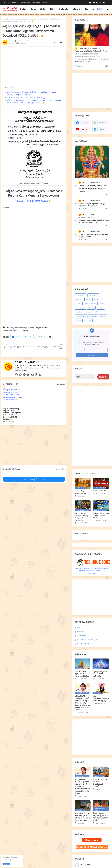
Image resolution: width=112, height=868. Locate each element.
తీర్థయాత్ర (79, 320)
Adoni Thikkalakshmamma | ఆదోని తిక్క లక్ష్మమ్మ (101, 698)
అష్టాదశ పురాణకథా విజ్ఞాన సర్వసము (22, 327)
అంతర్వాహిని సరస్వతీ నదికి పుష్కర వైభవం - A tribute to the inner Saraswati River (82, 817)
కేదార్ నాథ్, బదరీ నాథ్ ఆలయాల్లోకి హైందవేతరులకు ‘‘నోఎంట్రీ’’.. (100, 783)
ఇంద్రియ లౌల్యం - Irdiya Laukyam (81, 492)
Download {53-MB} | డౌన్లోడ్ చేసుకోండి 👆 (34, 201)
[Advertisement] (36, 446)
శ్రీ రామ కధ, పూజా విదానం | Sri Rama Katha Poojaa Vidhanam (93, 236)
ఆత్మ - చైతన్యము (81, 308)
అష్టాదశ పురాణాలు (42, 327)
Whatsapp (42, 337)
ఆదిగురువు (91, 308)
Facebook (18, 337)
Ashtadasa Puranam (11, 330)
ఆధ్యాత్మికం (101, 308)
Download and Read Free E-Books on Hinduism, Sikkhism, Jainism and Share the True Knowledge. (92, 571)
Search (103, 377)
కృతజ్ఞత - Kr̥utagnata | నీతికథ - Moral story (101, 516)
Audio (79, 628)
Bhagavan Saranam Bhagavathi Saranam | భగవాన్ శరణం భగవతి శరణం (94, 221)
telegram (102, 129)
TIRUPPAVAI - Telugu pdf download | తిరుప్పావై (26, 97)
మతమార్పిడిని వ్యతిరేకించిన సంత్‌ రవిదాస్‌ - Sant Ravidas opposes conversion (91, 52)
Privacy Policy (25, 3)
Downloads (80, 632)
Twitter (30, 337)
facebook (85, 123)
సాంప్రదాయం (64, 9)
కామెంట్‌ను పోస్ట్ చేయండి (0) (34, 479)
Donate (45, 3)
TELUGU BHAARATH (26, 362)
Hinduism (79, 299)
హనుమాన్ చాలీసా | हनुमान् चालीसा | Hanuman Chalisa (82, 674)
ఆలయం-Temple (81, 316)
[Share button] (50, 337)
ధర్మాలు (33, 9)
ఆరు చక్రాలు (89, 312)
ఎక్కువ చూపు (61, 384)
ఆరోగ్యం (98, 312)
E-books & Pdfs (81, 636)
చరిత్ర (86, 9)
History (78, 304)
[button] (108, 9)
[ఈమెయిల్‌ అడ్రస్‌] (92, 350)
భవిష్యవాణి (76, 9)
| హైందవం (23, 9)
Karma (102, 304)
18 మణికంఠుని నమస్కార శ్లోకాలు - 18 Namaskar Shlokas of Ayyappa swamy (92, 189)
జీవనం (52, 9)
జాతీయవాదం (93, 316)
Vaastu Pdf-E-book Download (85, 644)
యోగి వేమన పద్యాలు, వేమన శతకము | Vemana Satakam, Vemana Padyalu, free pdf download (31, 93)
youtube (85, 129)
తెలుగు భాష (88, 320)
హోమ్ (4, 19)
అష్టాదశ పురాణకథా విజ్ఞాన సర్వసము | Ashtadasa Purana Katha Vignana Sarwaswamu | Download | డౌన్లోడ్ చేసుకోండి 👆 (34, 101)
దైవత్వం (43, 9)
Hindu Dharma (81, 295)
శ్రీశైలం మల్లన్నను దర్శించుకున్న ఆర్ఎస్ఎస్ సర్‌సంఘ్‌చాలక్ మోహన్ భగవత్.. (101, 817)
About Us (6, 3)
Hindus (88, 299)
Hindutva (97, 299)
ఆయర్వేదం (79, 312)
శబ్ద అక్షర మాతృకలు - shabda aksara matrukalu (100, 674)
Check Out (6, 860)
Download (11, 19)
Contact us (15, 3)
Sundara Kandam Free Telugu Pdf (87, 640)
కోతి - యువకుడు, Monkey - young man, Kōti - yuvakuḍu (81, 517)
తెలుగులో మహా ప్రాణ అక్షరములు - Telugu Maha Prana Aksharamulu (92, 205)
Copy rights (36, 3)
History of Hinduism (90, 304)
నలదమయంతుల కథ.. (100, 491)
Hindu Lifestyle (94, 295)
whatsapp (102, 123)
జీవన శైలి (103, 316)
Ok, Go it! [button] (6, 864)
